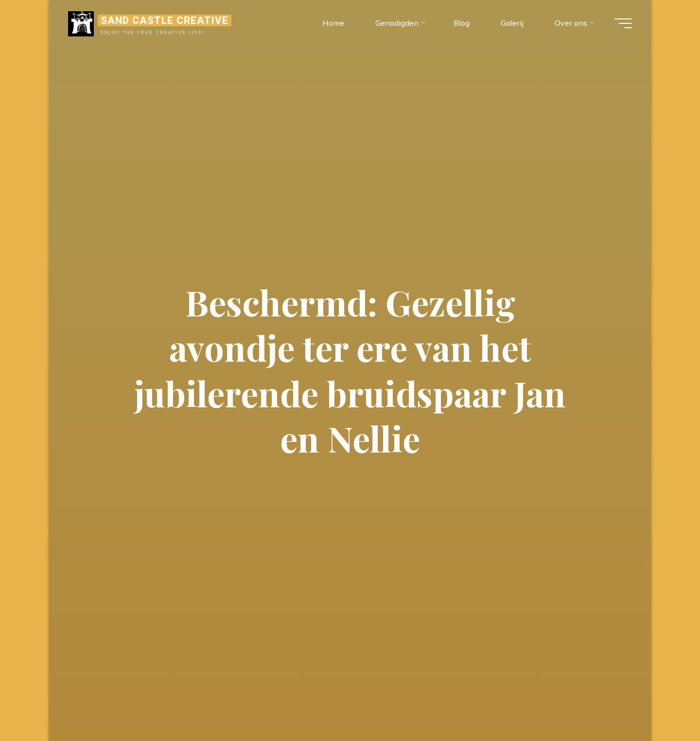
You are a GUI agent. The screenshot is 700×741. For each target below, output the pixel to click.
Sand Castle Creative (165, 20)
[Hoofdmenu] (623, 23)
